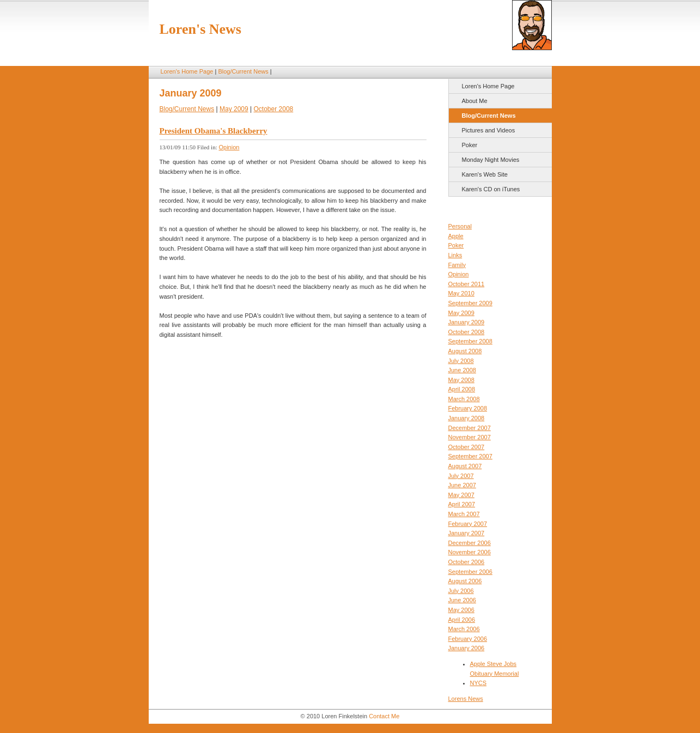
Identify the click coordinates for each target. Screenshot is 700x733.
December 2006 (470, 543)
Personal (460, 226)
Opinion (459, 274)
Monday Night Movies (491, 160)
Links (455, 255)
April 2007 (462, 504)
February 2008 (468, 408)
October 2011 (467, 284)
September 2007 (470, 456)
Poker (470, 145)
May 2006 (461, 610)
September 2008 (470, 341)
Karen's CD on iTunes (491, 189)
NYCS (479, 683)
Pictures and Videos (489, 130)
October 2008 (467, 332)
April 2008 (462, 389)
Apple (456, 236)
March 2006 (464, 629)
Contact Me (384, 716)
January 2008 (467, 418)
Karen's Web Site (485, 174)
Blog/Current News (243, 71)
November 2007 (470, 437)
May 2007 (461, 495)
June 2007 (462, 485)
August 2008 (465, 351)
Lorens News (466, 699)
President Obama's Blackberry (214, 131)
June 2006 (462, 600)
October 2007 (467, 447)
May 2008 (461, 380)
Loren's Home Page (187, 71)
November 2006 (470, 552)
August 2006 (465, 581)
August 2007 (465, 466)
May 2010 (461, 293)
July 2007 (461, 476)
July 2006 (461, 591)
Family (457, 265)
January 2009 (467, 322)
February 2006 (468, 639)
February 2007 (468, 524)
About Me (475, 101)
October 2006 (467, 562)
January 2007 (467, 533)
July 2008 (461, 361)
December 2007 (470, 428)
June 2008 (462, 370)
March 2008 (464, 399)
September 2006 (470, 572)
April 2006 (462, 620)
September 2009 (470, 303)
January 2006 (467, 648)
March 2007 (464, 514)
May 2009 (461, 313)
